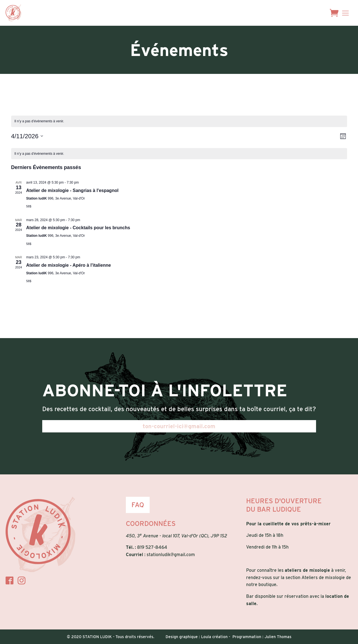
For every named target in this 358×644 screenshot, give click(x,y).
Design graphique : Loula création (197, 637)
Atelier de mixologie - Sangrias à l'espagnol (72, 190)
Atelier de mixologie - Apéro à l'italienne (69, 265)
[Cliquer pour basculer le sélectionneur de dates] (27, 136)
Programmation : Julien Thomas (262, 637)
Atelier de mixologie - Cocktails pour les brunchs (78, 228)
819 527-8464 (152, 547)
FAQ (138, 505)
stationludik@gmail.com (171, 555)
